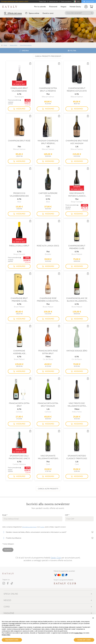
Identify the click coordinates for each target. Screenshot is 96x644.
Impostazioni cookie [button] (12, 640)
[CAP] (79, 519)
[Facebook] (8, 583)
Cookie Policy (78, 633)
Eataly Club (56, 558)
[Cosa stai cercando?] (79, 13)
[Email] (32, 519)
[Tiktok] (12, 583)
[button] (86, 7)
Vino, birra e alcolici (26, 45)
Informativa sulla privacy (29, 527)
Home (5, 45)
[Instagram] (4, 583)
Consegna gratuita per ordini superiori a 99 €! (15, 1)
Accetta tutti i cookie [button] (84, 640)
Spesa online (14, 45)
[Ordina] (24, 51)
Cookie (42, 527)
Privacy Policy (6, 635)
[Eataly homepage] (10, 7)
